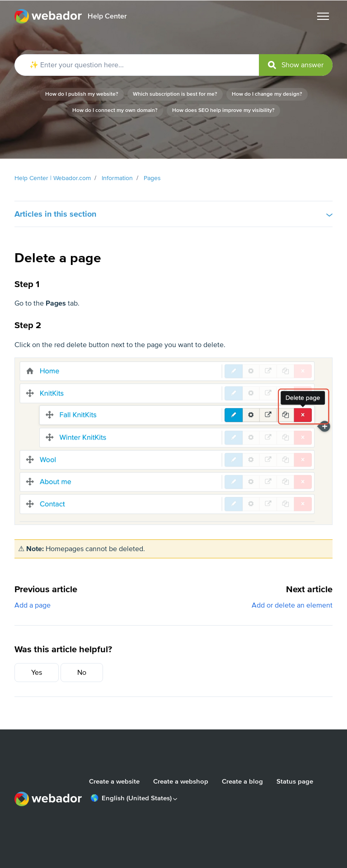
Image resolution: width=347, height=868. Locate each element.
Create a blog (242, 781)
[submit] (296, 65)
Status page (295, 781)
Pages (152, 178)
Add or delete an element (292, 605)
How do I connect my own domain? (115, 110)
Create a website (114, 781)
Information (117, 178)
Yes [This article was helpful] (37, 673)
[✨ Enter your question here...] (173, 65)
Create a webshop (181, 781)
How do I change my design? (267, 94)
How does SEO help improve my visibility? (223, 110)
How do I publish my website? (82, 94)
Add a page (33, 605)
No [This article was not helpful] (82, 673)
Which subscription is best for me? (175, 94)
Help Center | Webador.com (53, 178)
